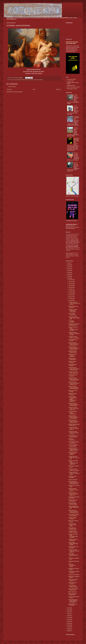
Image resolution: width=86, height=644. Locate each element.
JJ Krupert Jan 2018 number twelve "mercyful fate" (73, 311)
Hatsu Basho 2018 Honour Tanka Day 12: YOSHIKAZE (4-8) (74, 369)
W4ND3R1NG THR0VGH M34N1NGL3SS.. (74, 325)
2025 (69, 265)
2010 (69, 621)
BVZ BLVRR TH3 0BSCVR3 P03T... (73, 529)
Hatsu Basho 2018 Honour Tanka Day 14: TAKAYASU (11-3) (74, 344)
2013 (69, 616)
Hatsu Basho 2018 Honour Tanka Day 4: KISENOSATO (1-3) (73, 482)
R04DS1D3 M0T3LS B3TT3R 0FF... (73, 501)
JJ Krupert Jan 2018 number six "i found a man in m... (73, 429)
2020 (69, 274)
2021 (69, 273)
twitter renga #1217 (72, 592)
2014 (69, 614)
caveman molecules (17, 80)
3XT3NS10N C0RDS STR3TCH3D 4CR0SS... (73, 453)
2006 (69, 629)
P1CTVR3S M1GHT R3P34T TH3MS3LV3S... (73, 413)
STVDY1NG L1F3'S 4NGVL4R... (73, 583)
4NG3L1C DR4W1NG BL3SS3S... (73, 307)
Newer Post (9, 89)
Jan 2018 (71, 301)
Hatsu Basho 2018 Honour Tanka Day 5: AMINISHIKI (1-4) (73, 449)
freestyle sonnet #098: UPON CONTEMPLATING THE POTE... (73, 536)
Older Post (58, 89)
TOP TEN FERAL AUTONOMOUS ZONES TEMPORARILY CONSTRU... (72, 399)
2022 (69, 271)
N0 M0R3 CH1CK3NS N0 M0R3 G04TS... (74, 425)
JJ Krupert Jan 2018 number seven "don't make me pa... (73, 409)
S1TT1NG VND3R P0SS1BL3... (72, 518)
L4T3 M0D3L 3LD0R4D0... (72, 322)
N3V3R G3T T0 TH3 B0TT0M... (73, 391)
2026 (69, 263)
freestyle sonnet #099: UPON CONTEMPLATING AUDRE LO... (73, 462)
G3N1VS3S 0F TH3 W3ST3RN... (73, 605)
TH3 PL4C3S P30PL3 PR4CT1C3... (73, 580)
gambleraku (31, 80)
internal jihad (40, 80)
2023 (69, 269)
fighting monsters (25, 80)
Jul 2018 (71, 289)
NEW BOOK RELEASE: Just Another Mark (76, 140)
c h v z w (76, 153)
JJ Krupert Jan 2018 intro (74, 575)
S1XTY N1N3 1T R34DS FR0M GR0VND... (74, 515)
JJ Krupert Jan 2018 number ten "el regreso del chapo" (74, 334)
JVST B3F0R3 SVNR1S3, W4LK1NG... (74, 572)
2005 (69, 631)
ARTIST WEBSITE (10, 19)
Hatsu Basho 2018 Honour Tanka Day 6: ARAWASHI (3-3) (73, 421)
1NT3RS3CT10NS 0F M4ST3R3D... (73, 540)
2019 (69, 276)
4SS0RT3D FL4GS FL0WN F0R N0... (73, 352)
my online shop (70, 81)
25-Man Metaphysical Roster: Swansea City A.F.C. (74, 507)
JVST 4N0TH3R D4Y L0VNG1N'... (73, 375)
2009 (69, 623)
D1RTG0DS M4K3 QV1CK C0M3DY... (73, 504)
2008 (69, 625)
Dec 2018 (71, 280)
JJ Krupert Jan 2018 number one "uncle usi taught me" (74, 551)
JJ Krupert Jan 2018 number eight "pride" (73, 372)
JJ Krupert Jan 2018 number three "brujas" (74, 470)
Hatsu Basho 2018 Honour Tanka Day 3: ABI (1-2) (73, 490)
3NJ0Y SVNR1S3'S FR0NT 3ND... (72, 594)
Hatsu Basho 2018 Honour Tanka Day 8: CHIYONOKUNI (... (73, 404)
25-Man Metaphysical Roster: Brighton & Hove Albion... (73, 601)
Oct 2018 (71, 284)
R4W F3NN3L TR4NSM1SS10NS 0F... (73, 555)
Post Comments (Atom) (17, 92)
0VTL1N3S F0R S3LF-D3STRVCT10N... (73, 436)
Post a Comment (12, 87)
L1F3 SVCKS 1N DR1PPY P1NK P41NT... (72, 525)
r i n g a (75, 106)
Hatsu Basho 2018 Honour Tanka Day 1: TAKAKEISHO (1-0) (73, 512)
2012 (69, 617)
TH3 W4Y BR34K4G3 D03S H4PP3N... (73, 446)
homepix (35, 80)
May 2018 (71, 293)
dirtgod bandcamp (71, 85)
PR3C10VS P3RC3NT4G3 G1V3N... (72, 566)
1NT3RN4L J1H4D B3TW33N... (72, 477)
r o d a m (76, 128)
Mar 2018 (71, 297)
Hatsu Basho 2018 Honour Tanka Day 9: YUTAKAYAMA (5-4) (73, 388)
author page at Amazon (72, 89)
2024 (69, 267)
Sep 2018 (71, 285)
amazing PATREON (64, 18)
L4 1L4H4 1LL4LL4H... (73, 479)
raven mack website (71, 79)
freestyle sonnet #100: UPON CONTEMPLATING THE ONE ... (73, 329)
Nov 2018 (71, 282)
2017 (69, 608)
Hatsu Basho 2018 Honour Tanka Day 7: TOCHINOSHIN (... (73, 417)
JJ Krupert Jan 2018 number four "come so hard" (74, 458)
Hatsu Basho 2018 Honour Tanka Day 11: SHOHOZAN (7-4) (74, 379)
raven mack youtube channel (73, 87)
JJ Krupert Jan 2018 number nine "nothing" (74, 337)
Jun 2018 (71, 291)
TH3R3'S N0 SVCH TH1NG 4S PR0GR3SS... (72, 355)
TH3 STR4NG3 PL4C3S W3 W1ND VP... (74, 443)
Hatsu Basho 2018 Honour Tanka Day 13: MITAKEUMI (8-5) (74, 348)
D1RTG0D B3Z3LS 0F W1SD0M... (73, 547)
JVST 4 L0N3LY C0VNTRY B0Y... (73, 314)
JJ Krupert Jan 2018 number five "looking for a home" (73, 433)
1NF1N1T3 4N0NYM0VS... (72, 439)
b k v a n (76, 163)
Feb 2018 (71, 299)
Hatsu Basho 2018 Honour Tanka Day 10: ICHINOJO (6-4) (74, 383)
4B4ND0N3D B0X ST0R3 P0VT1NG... (74, 498)
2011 (69, 619)
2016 (69, 610)
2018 (69, 278)
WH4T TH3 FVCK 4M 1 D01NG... (73, 521)
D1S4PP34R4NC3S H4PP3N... (73, 365)
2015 (69, 612)
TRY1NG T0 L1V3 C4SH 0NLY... (76, 118)
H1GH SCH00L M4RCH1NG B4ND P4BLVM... (73, 544)
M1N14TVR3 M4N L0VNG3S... (72, 362)
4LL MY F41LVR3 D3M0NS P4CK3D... (73, 586)
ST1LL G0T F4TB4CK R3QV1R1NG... (73, 589)
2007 (69, 627)
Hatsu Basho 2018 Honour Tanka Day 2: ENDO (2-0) (73, 494)
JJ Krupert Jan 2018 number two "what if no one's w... (74, 473)
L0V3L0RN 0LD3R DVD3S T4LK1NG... (73, 532)
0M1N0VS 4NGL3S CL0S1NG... (72, 394)
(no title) (75, 95)
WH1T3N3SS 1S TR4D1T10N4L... (73, 359)
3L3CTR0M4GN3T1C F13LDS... (73, 340)
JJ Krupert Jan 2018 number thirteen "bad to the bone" (74, 303)
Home (34, 89)
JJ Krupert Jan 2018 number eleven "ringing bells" (74, 318)
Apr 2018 (71, 295)
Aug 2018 (71, 287)
